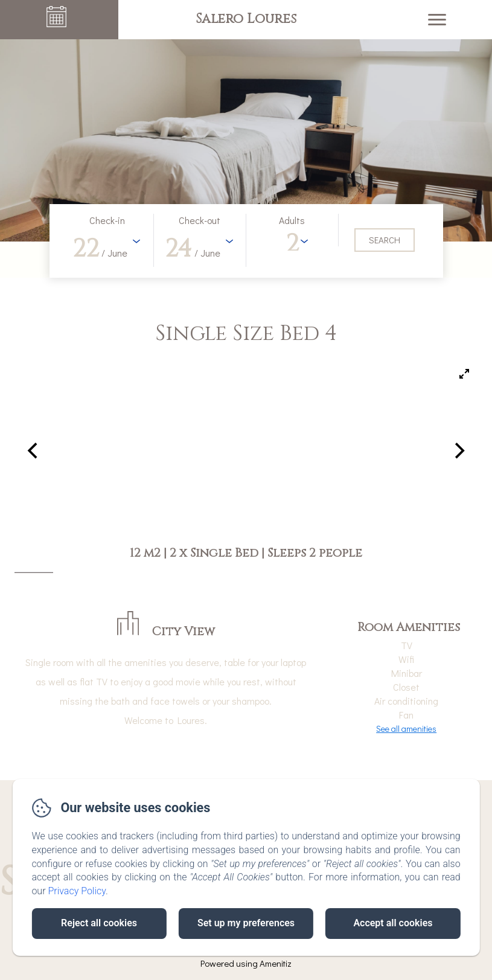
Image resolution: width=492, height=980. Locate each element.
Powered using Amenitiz (246, 963)
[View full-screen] (464, 374)
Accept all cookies (393, 923)
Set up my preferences (246, 923)
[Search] (385, 240)
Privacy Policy (77, 891)
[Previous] (34, 451)
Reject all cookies (99, 923)
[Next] (458, 451)
